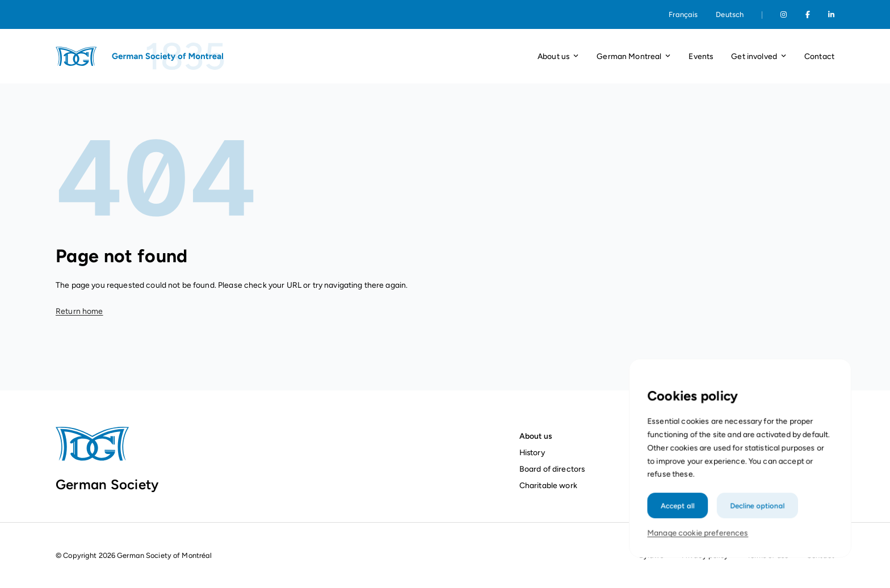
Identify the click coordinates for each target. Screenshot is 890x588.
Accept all (681, 522)
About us (536, 436)
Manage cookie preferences (700, 548)
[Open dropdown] (576, 56)
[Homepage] (141, 56)
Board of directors (552, 469)
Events (701, 56)
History (532, 452)
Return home (79, 311)
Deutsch (730, 14)
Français (683, 14)
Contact (819, 56)
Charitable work (548, 485)
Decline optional (756, 522)
